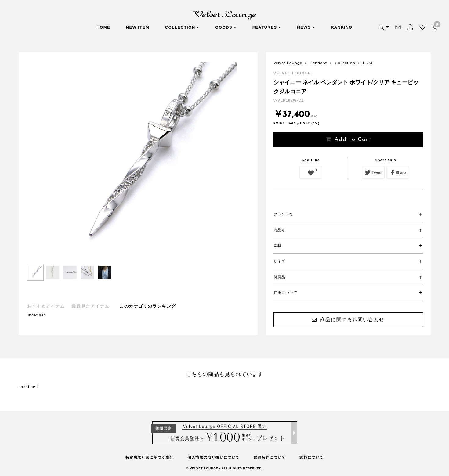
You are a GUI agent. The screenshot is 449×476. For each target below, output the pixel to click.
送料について (311, 457)
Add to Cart (353, 140)
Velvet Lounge (288, 63)
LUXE (368, 63)
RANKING (342, 27)
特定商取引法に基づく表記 (150, 457)
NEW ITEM (138, 27)
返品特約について (270, 457)
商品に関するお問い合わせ (352, 320)
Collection (345, 63)
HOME (103, 27)
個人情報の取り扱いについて (214, 457)
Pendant (319, 63)
